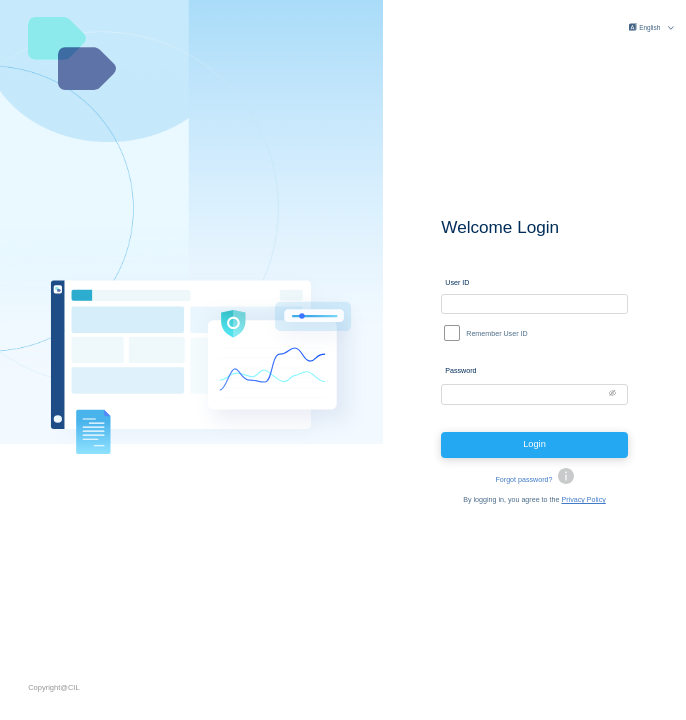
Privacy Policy (583, 504)
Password (460, 372)
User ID (457, 279)
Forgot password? (523, 483)
